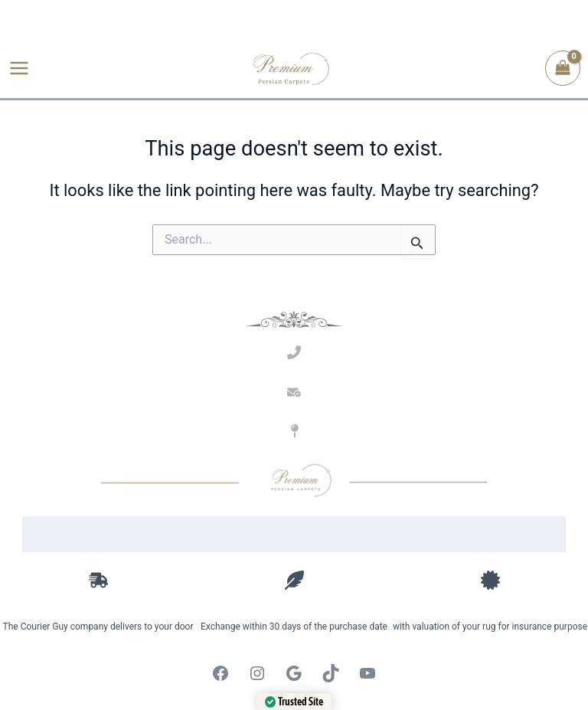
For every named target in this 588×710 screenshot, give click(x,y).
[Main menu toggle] (19, 69)
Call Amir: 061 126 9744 (294, 373)
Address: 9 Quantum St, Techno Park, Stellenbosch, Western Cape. (294, 452)
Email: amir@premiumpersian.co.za (294, 413)
